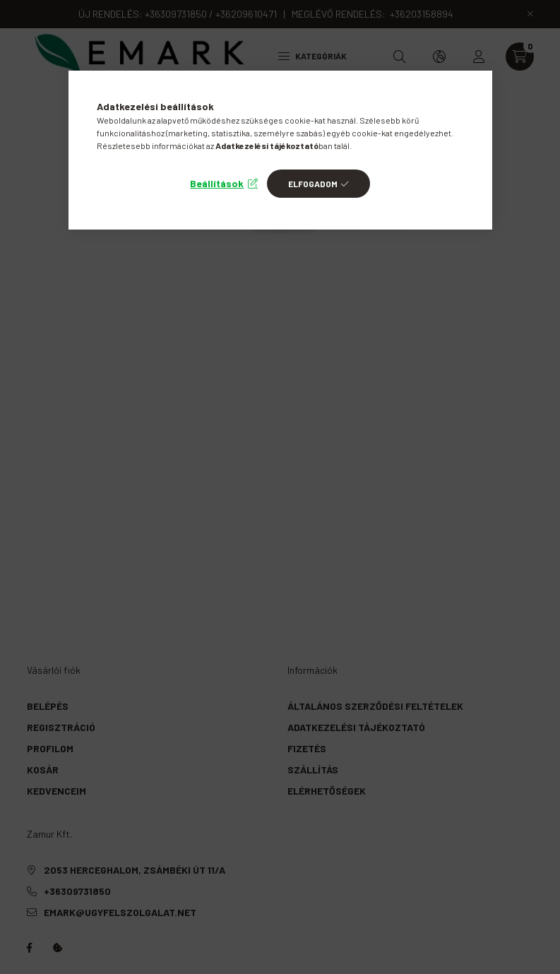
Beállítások (217, 183)
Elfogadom (313, 184)
